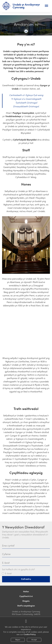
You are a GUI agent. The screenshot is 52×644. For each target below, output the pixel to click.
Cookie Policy (30, 634)
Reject (18, 640)
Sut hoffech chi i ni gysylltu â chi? (18, 569)
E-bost (8, 573)
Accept (34, 640)
